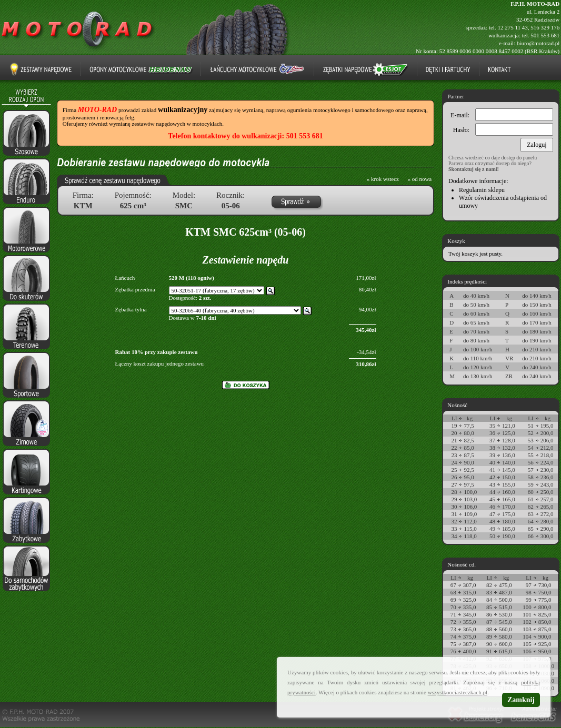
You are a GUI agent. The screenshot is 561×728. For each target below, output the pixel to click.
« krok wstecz (383, 179)
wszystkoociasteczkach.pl (458, 692)
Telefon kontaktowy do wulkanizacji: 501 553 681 (245, 136)
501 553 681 (545, 35)
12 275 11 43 (512, 27)
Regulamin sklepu (482, 190)
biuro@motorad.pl (538, 43)
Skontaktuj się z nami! (474, 169)
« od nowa (419, 179)
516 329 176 (545, 27)
